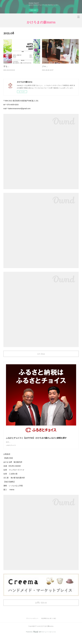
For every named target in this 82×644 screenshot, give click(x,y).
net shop (41, 357)
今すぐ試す (33, 10)
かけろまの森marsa (41, 22)
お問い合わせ (41, 611)
